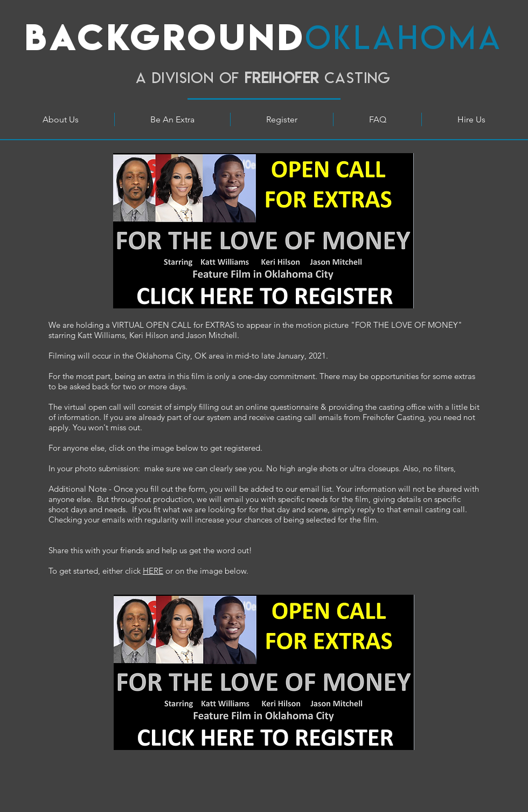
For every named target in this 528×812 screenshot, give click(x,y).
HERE (153, 571)
